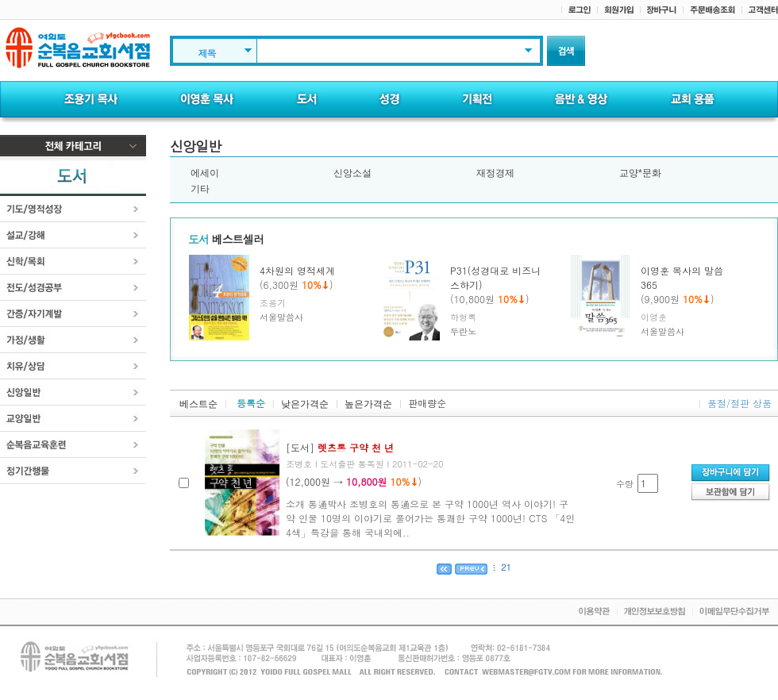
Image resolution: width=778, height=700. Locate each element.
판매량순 (427, 403)
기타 (200, 189)
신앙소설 (352, 173)
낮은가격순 (305, 404)
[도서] (340, 447)
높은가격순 (368, 404)
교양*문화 (640, 173)
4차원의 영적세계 (297, 270)
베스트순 (198, 404)
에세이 (205, 173)
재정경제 (495, 173)
